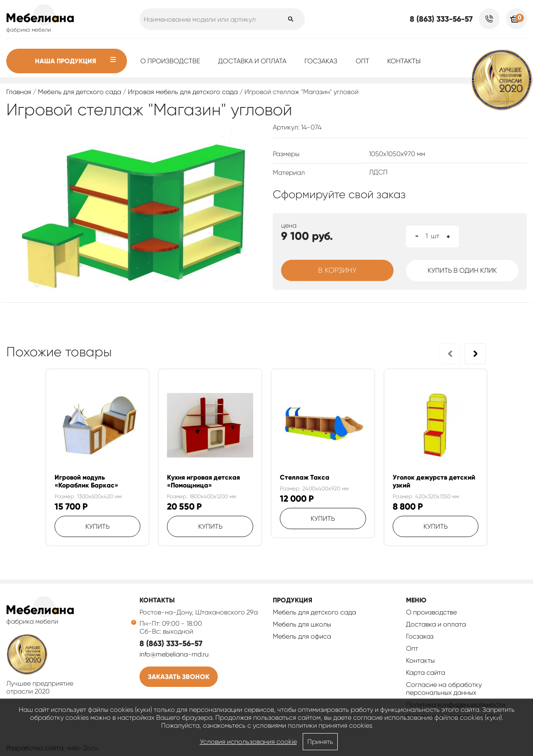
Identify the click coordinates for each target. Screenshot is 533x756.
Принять (320, 742)
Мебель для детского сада (80, 92)
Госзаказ (321, 61)
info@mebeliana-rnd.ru (174, 654)
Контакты (404, 61)
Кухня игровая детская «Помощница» (203, 481)
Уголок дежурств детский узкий (434, 481)
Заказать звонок (179, 677)
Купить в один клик (462, 270)
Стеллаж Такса (305, 477)
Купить (97, 526)
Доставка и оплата (252, 61)
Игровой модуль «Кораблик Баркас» (86, 481)
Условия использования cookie (248, 742)
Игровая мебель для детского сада (183, 92)
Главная (19, 92)
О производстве (170, 61)
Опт (362, 61)
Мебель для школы (302, 624)
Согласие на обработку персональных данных (444, 689)
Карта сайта (426, 673)
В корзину (337, 270)
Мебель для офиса (302, 636)
